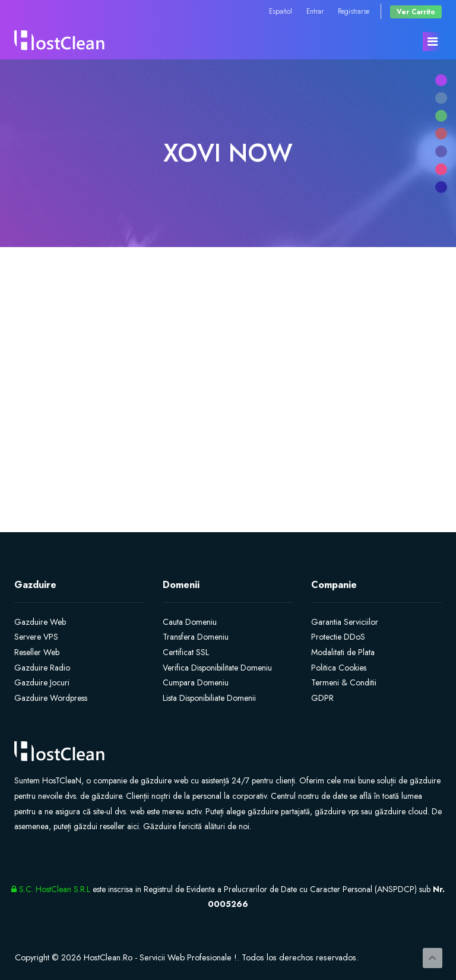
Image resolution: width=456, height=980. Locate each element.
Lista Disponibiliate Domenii (209, 698)
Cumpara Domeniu (196, 682)
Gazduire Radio (42, 668)
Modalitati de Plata (343, 652)
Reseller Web (37, 652)
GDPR (322, 698)
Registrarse (354, 11)
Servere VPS (36, 637)
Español (281, 11)
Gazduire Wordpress (51, 698)
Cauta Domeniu (190, 622)
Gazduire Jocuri (42, 682)
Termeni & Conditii (344, 682)
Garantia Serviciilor (345, 622)
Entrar (315, 11)
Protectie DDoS (338, 637)
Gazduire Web (40, 622)
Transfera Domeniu (196, 637)
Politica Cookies (339, 668)
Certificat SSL (186, 652)
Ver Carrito (416, 12)
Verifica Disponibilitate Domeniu (217, 668)
